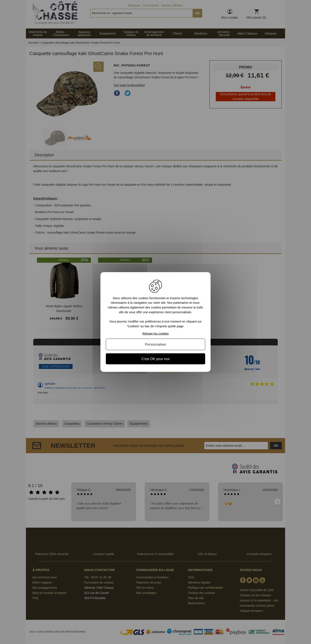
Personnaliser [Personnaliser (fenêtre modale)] (155, 344)
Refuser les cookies (155, 334)
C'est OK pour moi (155, 359)
